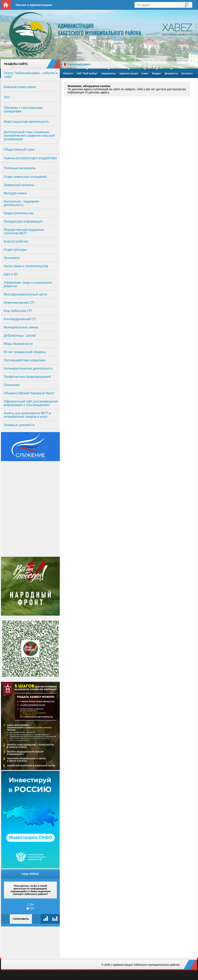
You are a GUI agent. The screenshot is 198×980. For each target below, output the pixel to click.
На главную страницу (6, 5)
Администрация (129, 74)
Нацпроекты (109, 74)
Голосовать (21, 919)
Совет (145, 74)
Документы (171, 74)
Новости (68, 74)
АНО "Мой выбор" (87, 74)
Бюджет (157, 74)
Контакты (187, 74)
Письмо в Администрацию (34, 5)
